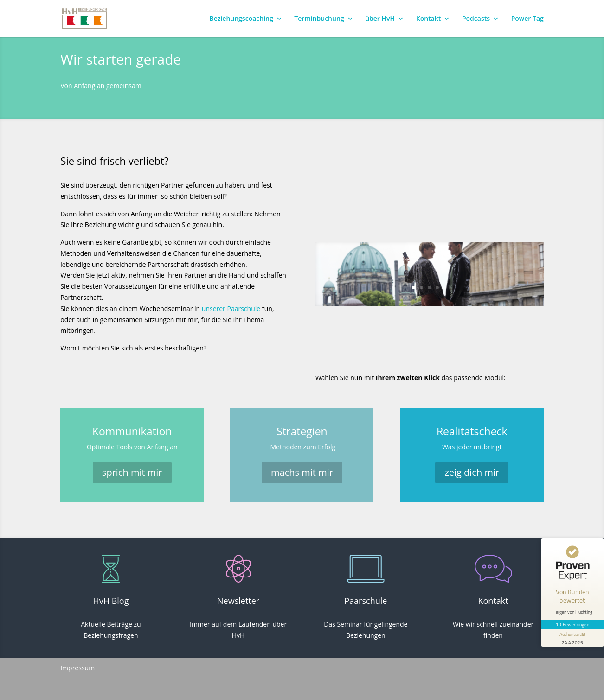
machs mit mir (302, 472)
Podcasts (476, 19)
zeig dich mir (472, 472)
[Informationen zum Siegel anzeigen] (572, 638)
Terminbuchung (319, 19)
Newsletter (238, 601)
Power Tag (527, 19)
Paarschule (366, 601)
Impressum (77, 668)
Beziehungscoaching (241, 19)
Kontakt (429, 19)
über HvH (380, 19)
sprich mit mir (132, 472)
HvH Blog (111, 601)
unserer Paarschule (230, 308)
